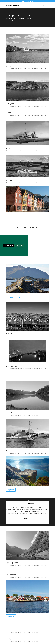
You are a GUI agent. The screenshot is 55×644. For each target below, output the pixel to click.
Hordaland (11, 216)
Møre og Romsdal (13, 297)
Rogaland (11, 490)
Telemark (11, 616)
